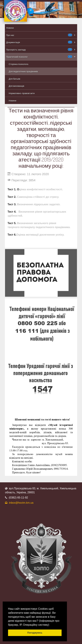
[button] (50, 625)
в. (60, 204)
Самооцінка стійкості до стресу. (38, 197)
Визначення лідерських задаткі (38, 204)
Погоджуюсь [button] (35, 633)
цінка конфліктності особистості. (41, 189)
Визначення (25, 223)
